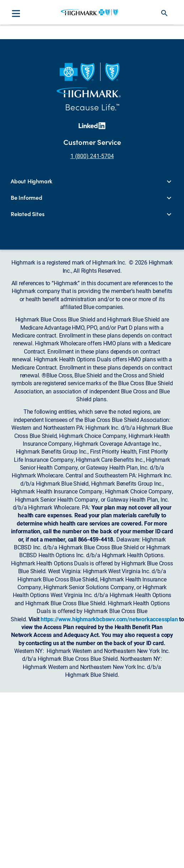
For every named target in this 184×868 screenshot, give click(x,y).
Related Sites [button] (27, 214)
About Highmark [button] (31, 181)
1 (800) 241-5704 (92, 156)
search (164, 13)
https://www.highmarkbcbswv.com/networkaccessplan (109, 619)
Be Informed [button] (27, 198)
